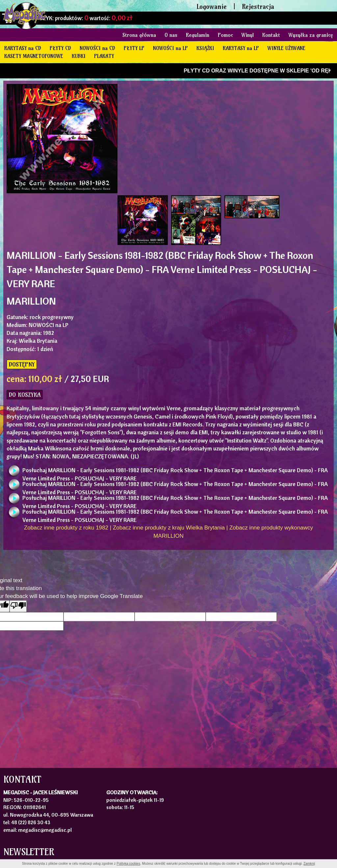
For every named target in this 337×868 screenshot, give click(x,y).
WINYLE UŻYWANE (286, 48)
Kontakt (271, 35)
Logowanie (212, 6)
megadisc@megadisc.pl (45, 830)
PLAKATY (104, 56)
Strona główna (139, 35)
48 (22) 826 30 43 (31, 822)
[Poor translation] (18, 606)
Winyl (248, 35)
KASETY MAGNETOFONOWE (34, 56)
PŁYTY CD (60, 48)
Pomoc (225, 35)
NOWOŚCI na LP (170, 48)
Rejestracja (258, 6)
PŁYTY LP (134, 48)
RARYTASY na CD (23, 48)
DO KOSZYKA (25, 395)
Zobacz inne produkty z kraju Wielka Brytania (169, 528)
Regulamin (198, 35)
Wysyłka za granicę (311, 35)
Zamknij (309, 864)
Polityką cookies (128, 864)
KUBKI (79, 56)
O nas (171, 35)
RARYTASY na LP (241, 48)
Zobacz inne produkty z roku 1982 (66, 528)
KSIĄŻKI (205, 48)
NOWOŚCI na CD (97, 48)
